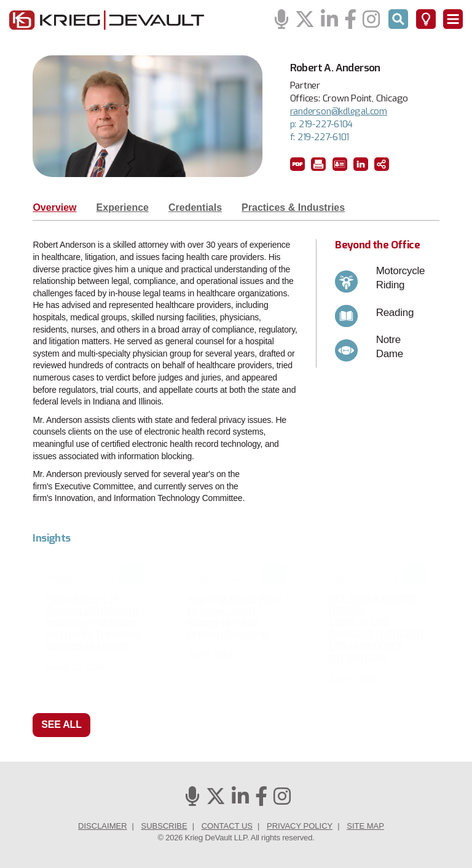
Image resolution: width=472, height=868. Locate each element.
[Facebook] (350, 20)
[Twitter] (305, 20)
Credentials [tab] (195, 207)
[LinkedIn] (361, 164)
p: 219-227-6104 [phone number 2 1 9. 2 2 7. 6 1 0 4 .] (322, 124)
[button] (297, 164)
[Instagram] (371, 20)
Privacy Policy (300, 826)
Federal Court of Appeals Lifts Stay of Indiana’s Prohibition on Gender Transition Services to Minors (93, 623)
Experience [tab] (123, 207)
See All (61, 724)
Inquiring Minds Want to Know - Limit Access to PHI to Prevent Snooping (235, 617)
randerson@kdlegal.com (339, 111)
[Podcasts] (281, 20)
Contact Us (227, 826)
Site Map (365, 826)
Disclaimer (102, 826)
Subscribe (164, 826)
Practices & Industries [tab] (293, 207)
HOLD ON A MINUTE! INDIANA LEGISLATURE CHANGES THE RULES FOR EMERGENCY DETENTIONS (375, 629)
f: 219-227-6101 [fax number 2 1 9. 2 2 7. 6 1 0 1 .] (320, 137)
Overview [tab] (54, 207)
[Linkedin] (329, 20)
